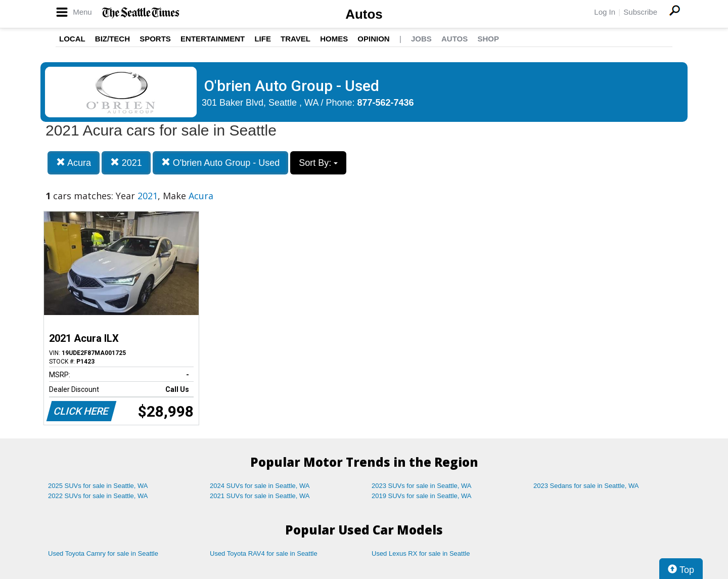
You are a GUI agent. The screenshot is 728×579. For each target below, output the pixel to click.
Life (263, 39)
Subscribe (640, 12)
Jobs (421, 39)
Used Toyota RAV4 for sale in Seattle (264, 553)
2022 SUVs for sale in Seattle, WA (98, 496)
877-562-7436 (386, 103)
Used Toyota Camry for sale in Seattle (103, 553)
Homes (334, 39)
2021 (126, 163)
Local (72, 39)
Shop (488, 39)
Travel (295, 39)
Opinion (373, 39)
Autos (364, 14)
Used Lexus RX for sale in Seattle (421, 553)
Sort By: (318, 163)
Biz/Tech (112, 39)
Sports (155, 39)
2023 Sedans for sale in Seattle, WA (586, 486)
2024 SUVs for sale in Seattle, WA (260, 486)
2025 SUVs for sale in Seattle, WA (98, 486)
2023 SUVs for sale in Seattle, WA (422, 486)
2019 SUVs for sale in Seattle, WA (422, 496)
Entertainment (213, 39)
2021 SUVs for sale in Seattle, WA (260, 496)
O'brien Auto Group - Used (221, 163)
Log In (605, 12)
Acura (74, 163)
